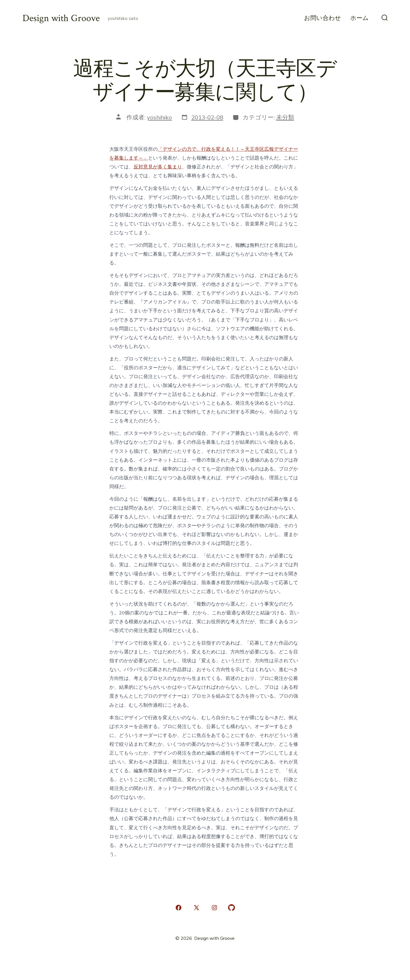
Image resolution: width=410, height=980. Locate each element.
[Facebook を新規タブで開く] (179, 908)
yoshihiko (159, 117)
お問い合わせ (323, 18)
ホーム (359, 18)
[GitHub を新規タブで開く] (231, 908)
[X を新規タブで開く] (196, 908)
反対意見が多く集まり (158, 167)
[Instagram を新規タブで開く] (214, 908)
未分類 (285, 117)
